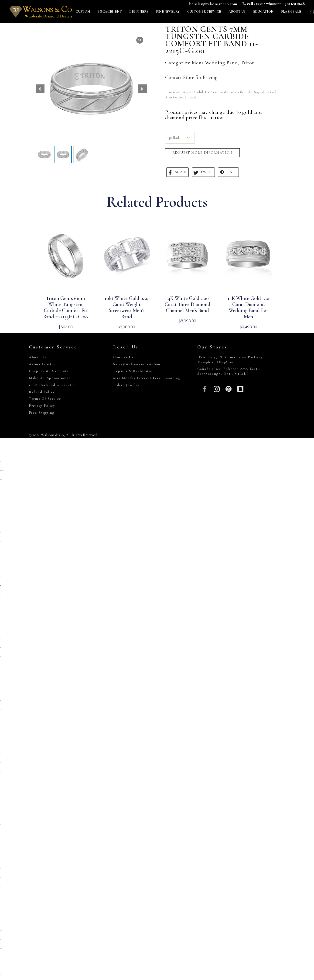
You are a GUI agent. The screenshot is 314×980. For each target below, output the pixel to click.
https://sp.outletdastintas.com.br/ (1, 453)
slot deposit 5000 (0, 648)
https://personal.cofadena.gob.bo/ (1, 948)
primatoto (0, 462)
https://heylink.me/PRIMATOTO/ (2, 471)
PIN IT (228, 172)
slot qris (0, 683)
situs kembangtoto (1, 656)
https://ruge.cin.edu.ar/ (1, 444)
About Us (38, 357)
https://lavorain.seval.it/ (1, 940)
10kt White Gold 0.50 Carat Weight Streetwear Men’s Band (126, 308)
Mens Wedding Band (215, 63)
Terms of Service (45, 399)
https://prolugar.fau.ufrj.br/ (1, 621)
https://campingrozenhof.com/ (1, 479)
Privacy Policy (42, 406)
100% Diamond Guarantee (52, 385)
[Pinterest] (229, 388)
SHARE (177, 172)
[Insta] (217, 388)
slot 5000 (0, 825)
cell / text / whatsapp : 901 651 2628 (276, 3)
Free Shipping (42, 413)
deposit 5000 (0, 488)
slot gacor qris (0, 639)
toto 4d (0, 966)
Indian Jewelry (126, 385)
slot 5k (0, 594)
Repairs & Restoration (134, 371)
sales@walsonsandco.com (216, 4)
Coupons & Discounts (49, 371)
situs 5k (0, 550)
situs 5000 (0, 904)
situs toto (0, 497)
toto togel (0, 603)
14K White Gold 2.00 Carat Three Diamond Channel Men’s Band (188, 304)
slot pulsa (0, 524)
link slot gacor (0, 807)
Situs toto (0, 506)
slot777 (0, 789)
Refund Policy (42, 392)
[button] (142, 89)
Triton (248, 63)
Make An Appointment (49, 378)
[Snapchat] (240, 388)
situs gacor (0, 559)
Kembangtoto (0, 612)
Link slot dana (1, 674)
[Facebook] (205, 388)
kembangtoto (0, 709)
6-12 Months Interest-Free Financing (147, 378)
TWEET (203, 172)
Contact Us (123, 357)
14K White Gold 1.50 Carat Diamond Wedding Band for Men (248, 308)
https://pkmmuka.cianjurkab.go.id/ (2, 515)
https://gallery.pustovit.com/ (1, 975)
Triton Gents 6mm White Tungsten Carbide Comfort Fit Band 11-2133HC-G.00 (65, 308)
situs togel (0, 533)
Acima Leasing (42, 364)
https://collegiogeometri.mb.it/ (1, 931)
